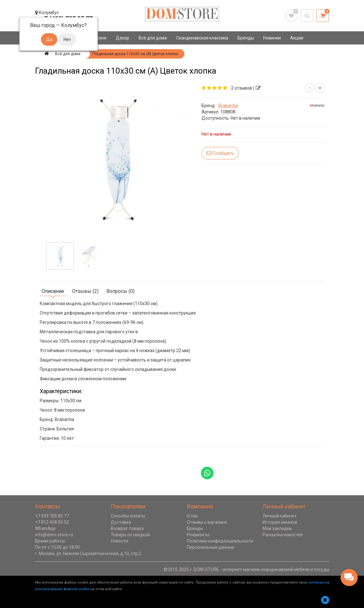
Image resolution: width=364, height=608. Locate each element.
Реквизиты (198, 535)
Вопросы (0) (120, 291)
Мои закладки (277, 528)
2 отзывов (241, 88)
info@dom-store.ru (54, 535)
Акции (297, 38)
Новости (119, 541)
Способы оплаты (128, 516)
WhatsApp (45, 528)
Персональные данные (211, 547)
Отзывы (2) (85, 291)
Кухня (100, 38)
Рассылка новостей (283, 535)
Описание (53, 291)
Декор (123, 38)
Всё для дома (153, 38)
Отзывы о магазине (207, 522)
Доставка (121, 522)
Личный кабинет (280, 516)
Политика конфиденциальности (220, 541)
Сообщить (220, 153)
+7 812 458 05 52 (52, 522)
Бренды (246, 38)
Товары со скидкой (130, 535)
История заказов (280, 522)
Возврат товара (127, 528)
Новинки (272, 38)
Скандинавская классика (202, 38)
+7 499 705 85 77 (52, 516)
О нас (192, 516)
